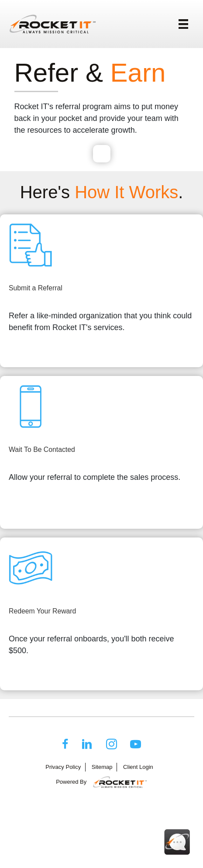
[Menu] (183, 24)
